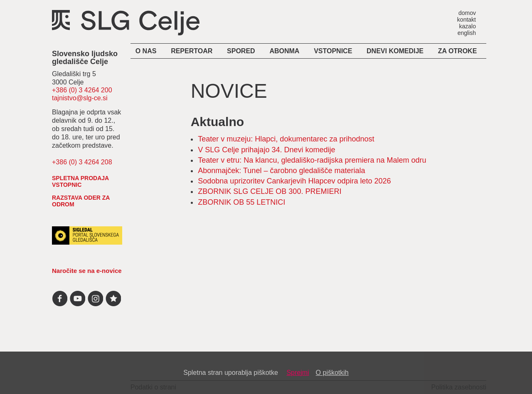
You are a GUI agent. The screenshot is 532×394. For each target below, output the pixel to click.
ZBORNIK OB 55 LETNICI (241, 202)
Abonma (284, 51)
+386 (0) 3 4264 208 (82, 162)
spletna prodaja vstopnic (80, 181)
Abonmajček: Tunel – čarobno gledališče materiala (281, 171)
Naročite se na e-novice (87, 271)
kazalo (468, 26)
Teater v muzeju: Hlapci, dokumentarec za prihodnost (286, 139)
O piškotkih (332, 373)
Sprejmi (298, 373)
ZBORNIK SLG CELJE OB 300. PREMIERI (270, 191)
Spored (241, 51)
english (467, 33)
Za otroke (458, 51)
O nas (146, 51)
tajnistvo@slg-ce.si (80, 98)
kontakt (467, 19)
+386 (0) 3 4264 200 (82, 90)
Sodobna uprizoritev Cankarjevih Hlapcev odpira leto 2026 (294, 181)
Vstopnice (333, 51)
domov (467, 13)
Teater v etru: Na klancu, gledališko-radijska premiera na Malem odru (312, 160)
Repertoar (192, 51)
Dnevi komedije (395, 51)
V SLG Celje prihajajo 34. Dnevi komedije (267, 150)
